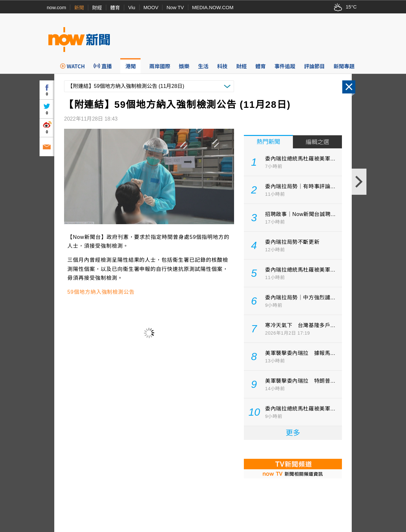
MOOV (151, 7)
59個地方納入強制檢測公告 (101, 292)
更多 (293, 433)
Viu (132, 7)
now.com (56, 7)
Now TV (175, 7)
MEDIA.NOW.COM (213, 7)
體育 (115, 8)
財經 (97, 8)
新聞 (79, 8)
